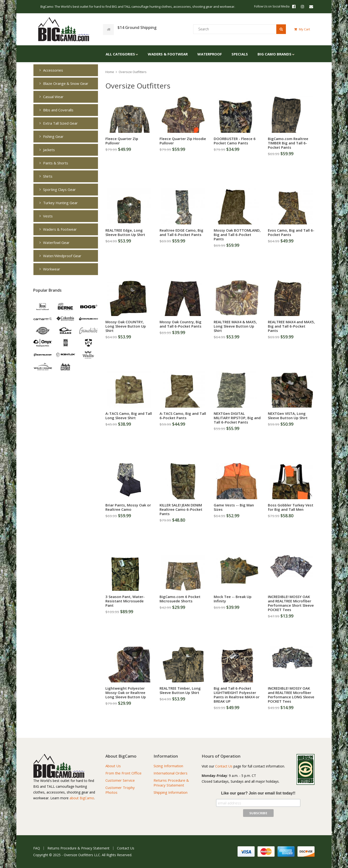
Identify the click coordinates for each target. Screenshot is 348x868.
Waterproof (210, 54)
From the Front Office (123, 773)
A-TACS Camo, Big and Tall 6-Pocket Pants (183, 416)
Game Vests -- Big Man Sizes (234, 507)
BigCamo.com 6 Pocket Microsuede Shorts (180, 599)
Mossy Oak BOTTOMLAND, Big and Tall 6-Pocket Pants (237, 235)
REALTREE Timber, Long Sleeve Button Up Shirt (180, 690)
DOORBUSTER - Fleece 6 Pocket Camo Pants (235, 141)
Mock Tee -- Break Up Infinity (233, 599)
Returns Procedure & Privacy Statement (171, 783)
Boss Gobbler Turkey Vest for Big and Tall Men (291, 507)
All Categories (120, 54)
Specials (240, 54)
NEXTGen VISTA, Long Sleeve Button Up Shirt (288, 416)
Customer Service (120, 780)
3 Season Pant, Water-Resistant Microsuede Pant (125, 601)
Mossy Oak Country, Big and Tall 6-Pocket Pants (180, 324)
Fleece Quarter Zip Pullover (122, 141)
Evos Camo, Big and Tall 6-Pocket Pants (291, 232)
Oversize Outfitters (133, 72)
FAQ (37, 848)
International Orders (171, 773)
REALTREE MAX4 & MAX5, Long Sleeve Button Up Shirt (235, 326)
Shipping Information (171, 792)
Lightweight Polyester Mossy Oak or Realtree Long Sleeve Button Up (126, 693)
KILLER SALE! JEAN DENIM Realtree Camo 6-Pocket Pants (181, 509)
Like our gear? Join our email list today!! (258, 793)
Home (110, 72)
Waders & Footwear (168, 54)
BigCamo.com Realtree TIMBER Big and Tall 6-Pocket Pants (288, 143)
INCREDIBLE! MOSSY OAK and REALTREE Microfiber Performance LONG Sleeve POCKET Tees (291, 695)
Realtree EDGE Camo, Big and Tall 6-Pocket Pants (181, 232)
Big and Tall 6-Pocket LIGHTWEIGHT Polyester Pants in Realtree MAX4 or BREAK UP (237, 695)
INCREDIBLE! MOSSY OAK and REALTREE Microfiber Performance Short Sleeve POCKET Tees (291, 603)
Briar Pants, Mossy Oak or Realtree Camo (128, 507)
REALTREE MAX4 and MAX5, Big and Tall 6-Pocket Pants (291, 326)
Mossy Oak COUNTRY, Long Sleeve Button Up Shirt (126, 326)
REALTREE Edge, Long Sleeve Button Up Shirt (125, 232)
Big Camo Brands (274, 54)
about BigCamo (82, 798)
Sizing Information (168, 766)
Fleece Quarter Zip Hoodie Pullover (183, 141)
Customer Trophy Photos (120, 790)
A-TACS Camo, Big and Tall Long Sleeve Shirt (129, 416)
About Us (113, 766)
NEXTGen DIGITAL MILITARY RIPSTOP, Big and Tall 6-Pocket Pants (237, 418)
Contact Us (224, 766)
